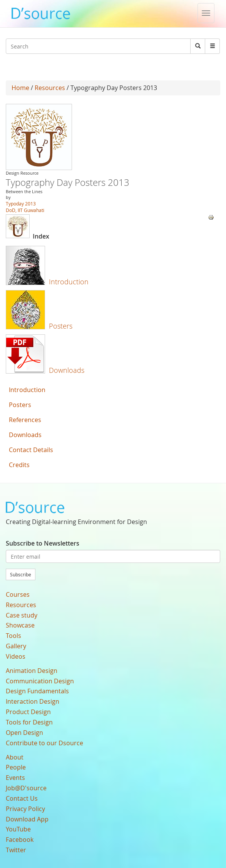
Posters (61, 326)
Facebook (20, 840)
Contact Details (31, 450)
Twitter (16, 850)
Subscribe (21, 574)
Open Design (24, 733)
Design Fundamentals (37, 691)
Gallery (16, 646)
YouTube (18, 829)
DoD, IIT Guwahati (25, 210)
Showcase (20, 625)
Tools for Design (29, 722)
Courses (18, 594)
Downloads (67, 370)
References (25, 420)
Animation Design (32, 671)
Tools (13, 636)
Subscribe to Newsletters (43, 543)
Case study (22, 615)
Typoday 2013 (21, 204)
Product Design (28, 712)
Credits (19, 465)
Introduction (69, 282)
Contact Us (22, 798)
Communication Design (40, 681)
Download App (27, 819)
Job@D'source (26, 788)
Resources (50, 88)
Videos (16, 656)
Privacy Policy (25, 809)
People (16, 767)
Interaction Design (33, 701)
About (15, 757)
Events (15, 778)
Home (20, 88)
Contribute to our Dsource (44, 743)
